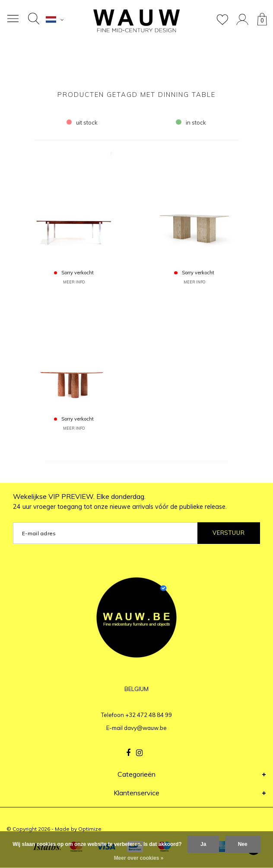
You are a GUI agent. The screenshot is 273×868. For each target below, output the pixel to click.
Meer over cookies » (139, 858)
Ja (203, 844)
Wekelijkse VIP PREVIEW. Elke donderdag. (120, 501)
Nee (243, 844)
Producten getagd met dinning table (136, 95)
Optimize (90, 829)
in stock (191, 122)
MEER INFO (74, 282)
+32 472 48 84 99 (149, 715)
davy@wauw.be (145, 728)
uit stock (82, 122)
